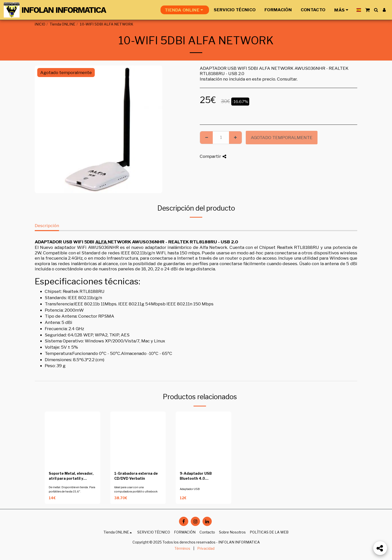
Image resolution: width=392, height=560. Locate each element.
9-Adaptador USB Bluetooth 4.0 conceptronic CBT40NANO (196, 476)
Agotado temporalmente (282, 137)
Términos (182, 548)
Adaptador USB (190, 489)
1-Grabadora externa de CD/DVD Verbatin (136, 476)
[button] (367, 10)
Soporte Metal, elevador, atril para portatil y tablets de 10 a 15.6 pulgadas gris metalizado (72, 476)
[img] (72, 439)
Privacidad (206, 548)
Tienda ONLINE (62, 24)
